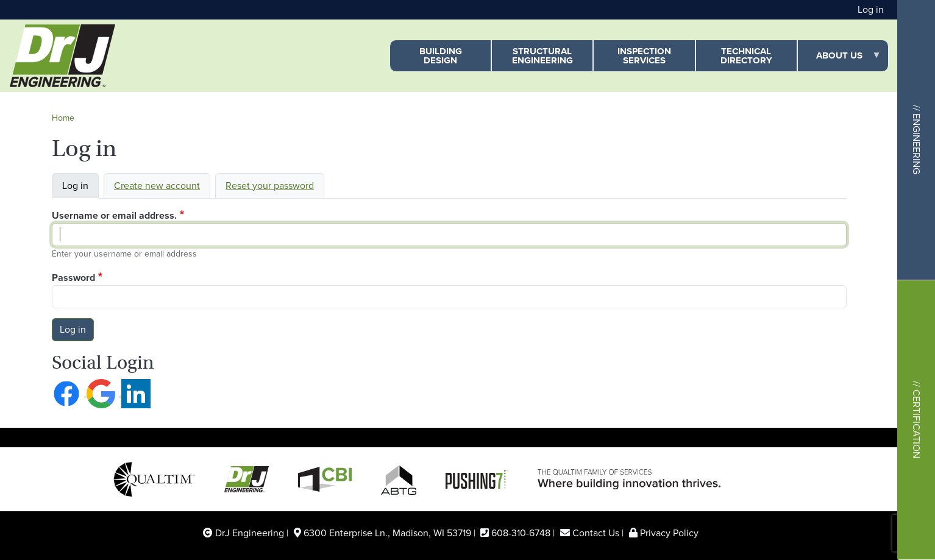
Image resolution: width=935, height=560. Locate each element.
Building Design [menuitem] (441, 56)
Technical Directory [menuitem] (746, 56)
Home (63, 118)
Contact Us (596, 533)
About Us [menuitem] (839, 60)
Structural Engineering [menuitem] (542, 56)
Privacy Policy (669, 533)
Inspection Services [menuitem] (644, 56)
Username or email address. (114, 215)
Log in (871, 9)
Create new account (157, 186)
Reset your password (270, 186)
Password (73, 278)
